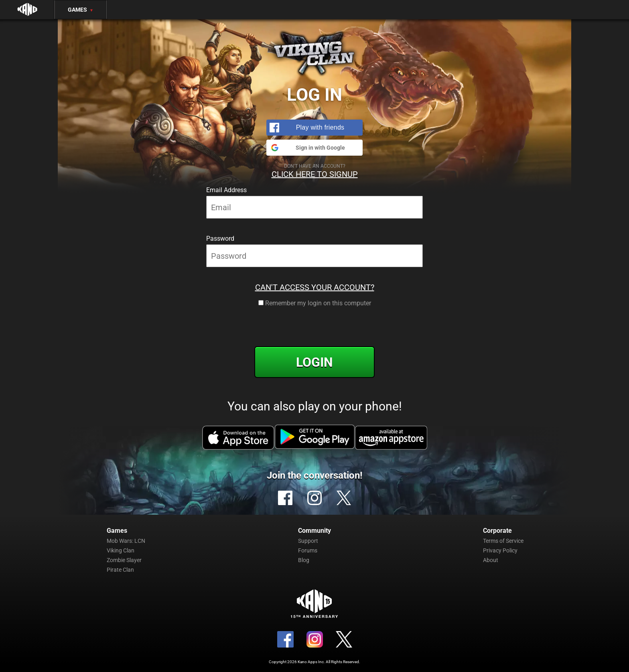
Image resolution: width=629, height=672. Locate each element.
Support (308, 541)
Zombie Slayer (124, 560)
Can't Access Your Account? (315, 287)
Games (81, 10)
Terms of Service (503, 541)
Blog (304, 560)
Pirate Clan (120, 570)
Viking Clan (121, 550)
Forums (308, 550)
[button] (314, 128)
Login (314, 362)
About (491, 560)
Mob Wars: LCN (126, 541)
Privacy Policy (500, 550)
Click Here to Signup (315, 174)
